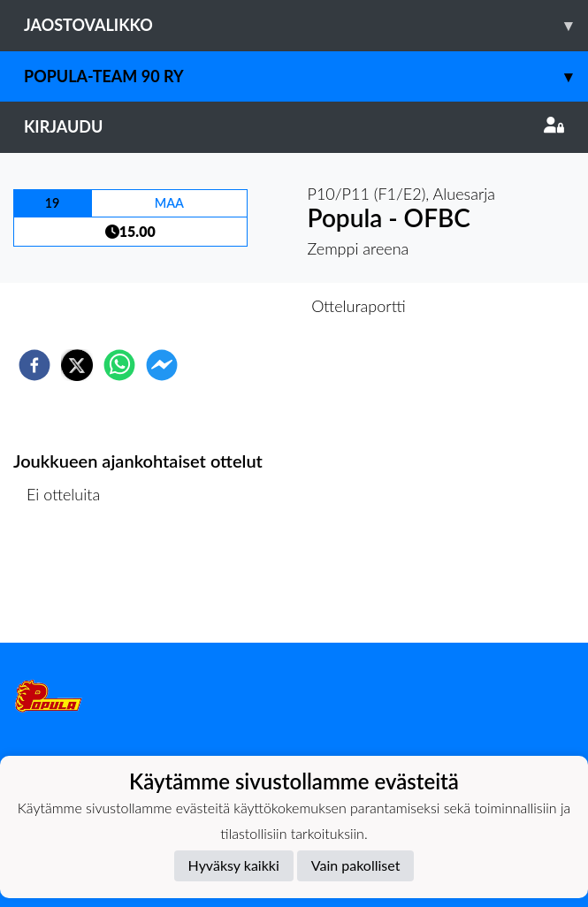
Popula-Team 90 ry (306, 76)
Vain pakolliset (356, 865)
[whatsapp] (119, 365)
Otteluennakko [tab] (233, 306)
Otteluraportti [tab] (359, 306)
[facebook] (34, 365)
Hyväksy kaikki (234, 865)
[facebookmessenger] (162, 365)
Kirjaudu (294, 126)
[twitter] (77, 365)
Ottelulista (70, 583)
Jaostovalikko (306, 25)
